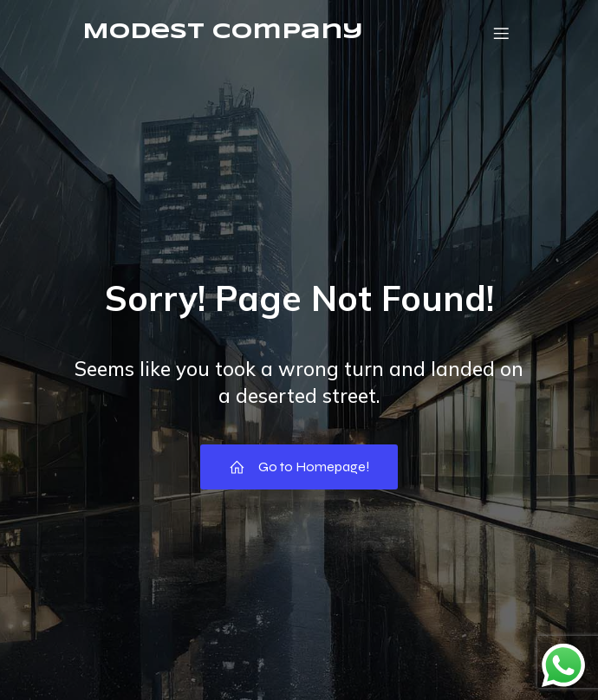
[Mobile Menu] (501, 33)
